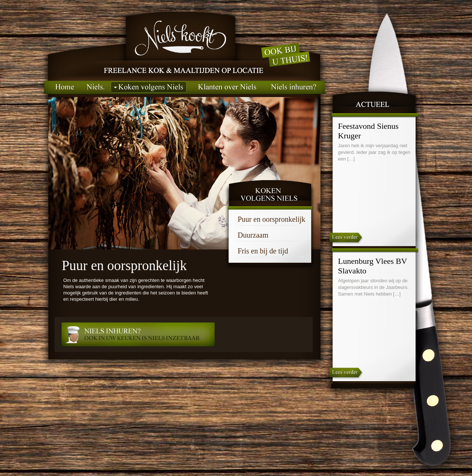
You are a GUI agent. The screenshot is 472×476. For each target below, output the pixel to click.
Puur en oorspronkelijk (272, 219)
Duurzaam (253, 235)
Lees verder (346, 239)
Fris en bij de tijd (263, 251)
